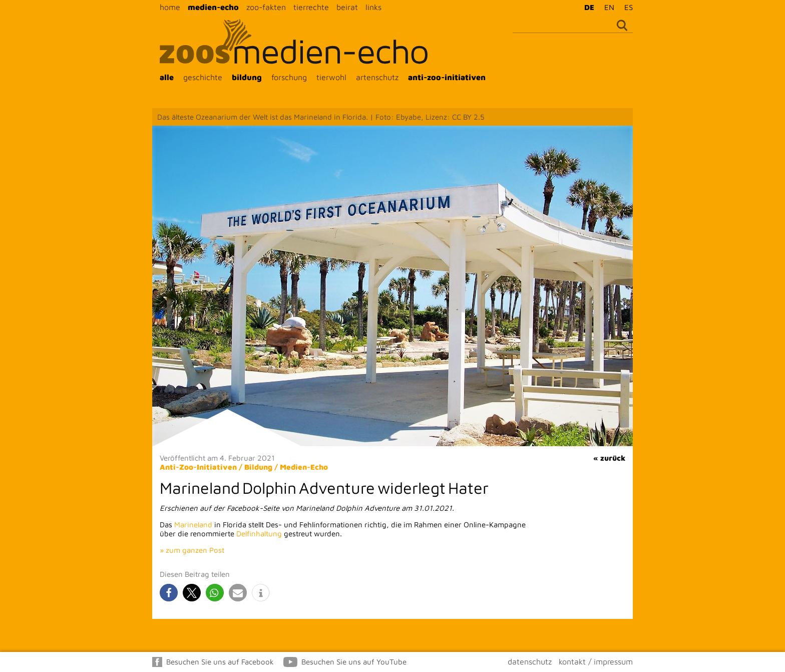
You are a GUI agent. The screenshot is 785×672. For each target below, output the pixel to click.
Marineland (193, 525)
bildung (247, 77)
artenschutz (377, 77)
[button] (169, 593)
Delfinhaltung (259, 534)
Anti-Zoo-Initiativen (198, 467)
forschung (289, 77)
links (373, 7)
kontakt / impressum (596, 661)
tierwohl (331, 77)
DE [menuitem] (589, 7)
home (170, 7)
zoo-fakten (266, 7)
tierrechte (311, 7)
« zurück (609, 458)
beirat (347, 7)
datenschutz (530, 661)
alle (167, 77)
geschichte (203, 77)
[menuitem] (587, 7)
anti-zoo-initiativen (447, 77)
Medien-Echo (304, 467)
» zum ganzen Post (192, 550)
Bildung (258, 467)
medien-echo (213, 7)
